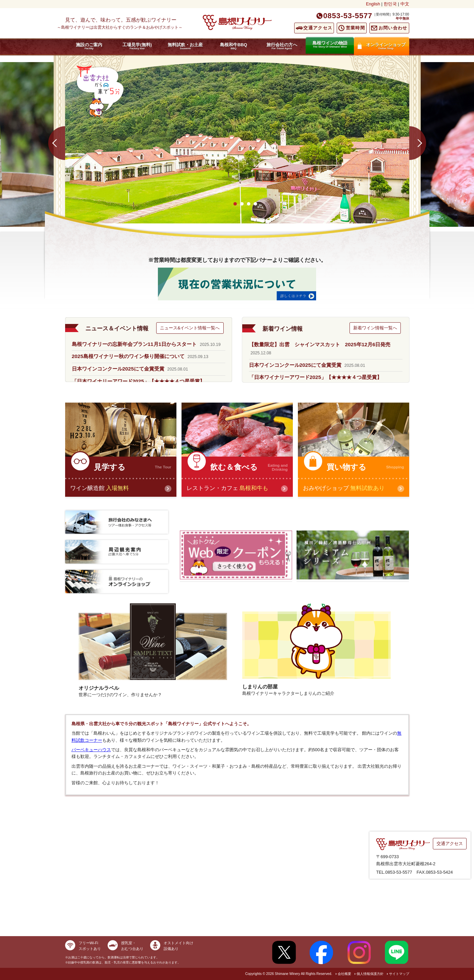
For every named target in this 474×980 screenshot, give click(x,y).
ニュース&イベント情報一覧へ (190, 328)
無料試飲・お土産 (185, 46)
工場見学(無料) (137, 46)
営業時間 (355, 28)
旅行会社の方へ (282, 46)
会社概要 (344, 974)
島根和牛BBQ (234, 46)
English (373, 4)
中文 (405, 4)
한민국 (390, 4)
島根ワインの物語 (330, 44)
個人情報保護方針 (370, 974)
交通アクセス (318, 28)
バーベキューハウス (91, 750)
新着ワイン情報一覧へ (375, 328)
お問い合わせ (393, 28)
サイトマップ (399, 974)
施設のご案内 (89, 46)
